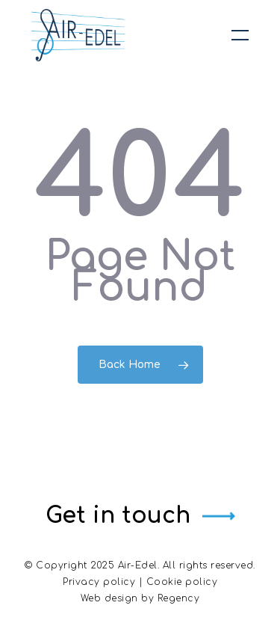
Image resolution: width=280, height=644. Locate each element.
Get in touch (118, 516)
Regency (179, 598)
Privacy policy (99, 582)
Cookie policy (182, 582)
